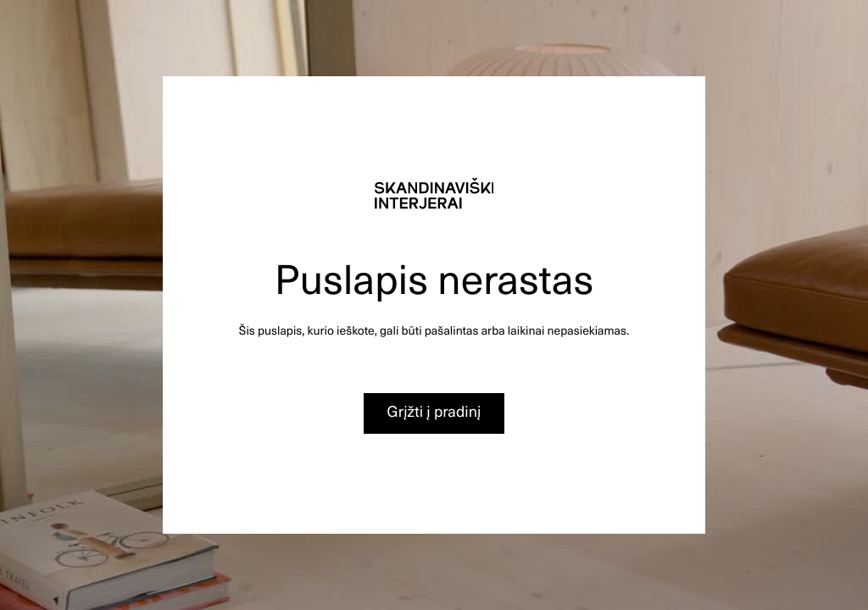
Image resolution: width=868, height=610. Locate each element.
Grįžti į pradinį (434, 411)
